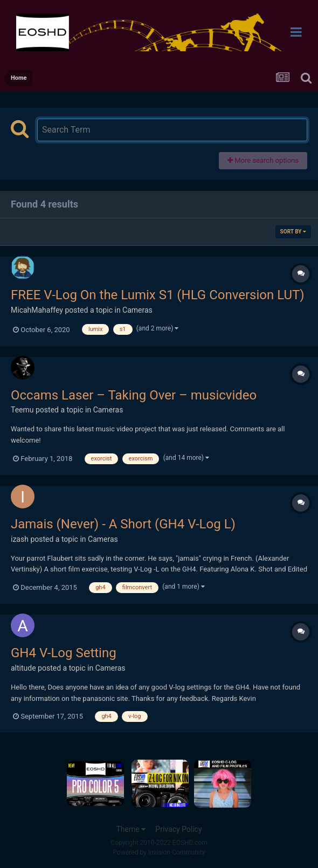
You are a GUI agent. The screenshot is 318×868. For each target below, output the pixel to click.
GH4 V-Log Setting (64, 653)
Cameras (137, 310)
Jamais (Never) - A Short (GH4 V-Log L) (123, 524)
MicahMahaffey (37, 310)
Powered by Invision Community (159, 852)
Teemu (22, 410)
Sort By (293, 232)
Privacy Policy (178, 829)
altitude (23, 668)
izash (20, 539)
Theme (131, 829)
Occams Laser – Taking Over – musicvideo (134, 395)
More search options (263, 160)
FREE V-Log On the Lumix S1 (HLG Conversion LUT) (158, 295)
